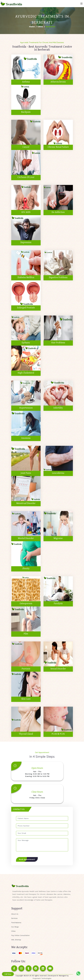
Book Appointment (27, 859)
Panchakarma (16, 923)
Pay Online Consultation (20, 935)
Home (32, 27)
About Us (15, 914)
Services (14, 918)
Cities (40, 27)
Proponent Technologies (42, 978)
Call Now (8, 974)
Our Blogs (15, 927)
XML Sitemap (16, 940)
